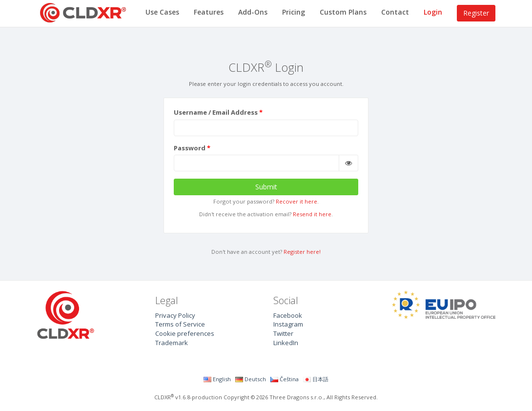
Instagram (288, 324)
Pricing (294, 12)
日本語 (316, 379)
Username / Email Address (216, 112)
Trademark (172, 343)
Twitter (283, 333)
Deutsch (251, 379)
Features (209, 12)
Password (190, 148)
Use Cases (162, 12)
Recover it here (297, 201)
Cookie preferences (185, 333)
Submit (266, 187)
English (217, 379)
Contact (395, 12)
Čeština (285, 379)
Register (476, 13)
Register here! (302, 252)
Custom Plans (343, 12)
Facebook (288, 315)
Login (433, 12)
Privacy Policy (175, 315)
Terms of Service (180, 324)
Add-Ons (253, 12)
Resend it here (312, 214)
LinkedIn (286, 343)
